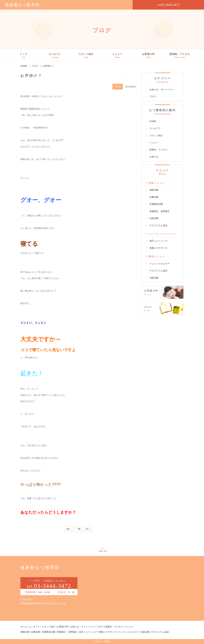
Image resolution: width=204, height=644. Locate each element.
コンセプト (55, 56)
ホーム (24, 627)
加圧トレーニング (158, 241)
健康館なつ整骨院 (40, 568)
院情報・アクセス (180, 56)
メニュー (117, 56)
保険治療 (154, 190)
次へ (88, 529)
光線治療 (154, 218)
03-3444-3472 (168, 5)
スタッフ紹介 (86, 56)
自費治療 (154, 197)
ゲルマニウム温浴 (158, 225)
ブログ (153, 96)
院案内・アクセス (158, 150)
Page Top (103, 551)
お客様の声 (148, 56)
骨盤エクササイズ (158, 248)
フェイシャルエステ (160, 264)
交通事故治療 (156, 204)
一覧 (78, 529)
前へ (69, 529)
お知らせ (154, 157)
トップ (24, 56)
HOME (153, 121)
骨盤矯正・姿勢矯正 (160, 211)
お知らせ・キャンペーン (162, 89)
